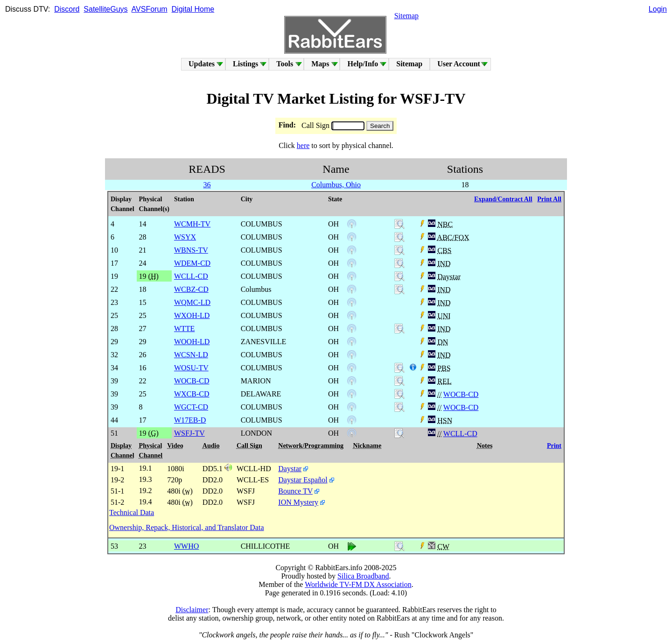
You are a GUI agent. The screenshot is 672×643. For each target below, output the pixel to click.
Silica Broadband (363, 576)
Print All (549, 199)
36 (207, 185)
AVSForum (150, 9)
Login (658, 9)
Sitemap (406, 16)
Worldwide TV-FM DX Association (358, 584)
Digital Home (193, 9)
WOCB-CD (461, 394)
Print (554, 446)
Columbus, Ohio (336, 185)
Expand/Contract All (503, 199)
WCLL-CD (460, 434)
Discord (67, 9)
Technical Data (132, 512)
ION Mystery (298, 502)
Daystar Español (303, 480)
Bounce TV (295, 491)
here (303, 145)
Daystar (290, 469)
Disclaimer (192, 610)
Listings (245, 64)
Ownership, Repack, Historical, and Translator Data (186, 527)
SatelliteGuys (105, 9)
